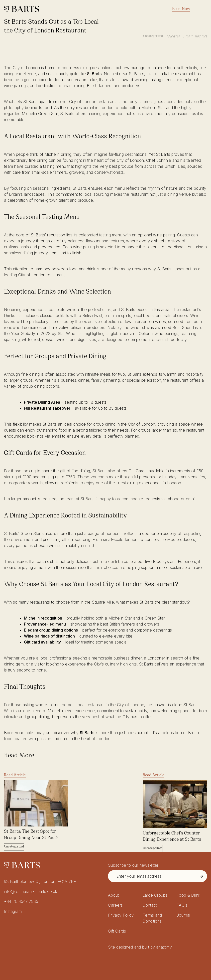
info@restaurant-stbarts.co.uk (31, 891)
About (113, 895)
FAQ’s (182, 905)
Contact (150, 905)
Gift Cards (117, 931)
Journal (183, 915)
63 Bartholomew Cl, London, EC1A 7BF (40, 881)
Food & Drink (188, 895)
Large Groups (155, 895)
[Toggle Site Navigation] (204, 9)
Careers (115, 905)
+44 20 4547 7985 (21, 901)
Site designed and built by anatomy (140, 947)
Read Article (15, 775)
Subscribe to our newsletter (133, 865)
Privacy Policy (121, 915)
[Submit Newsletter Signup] (201, 876)
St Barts (94, 74)
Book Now (181, 9)
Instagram (13, 911)
